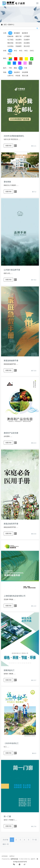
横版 (15, 68)
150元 (32, 51)
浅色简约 (17, 72)
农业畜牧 (27, 43)
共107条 (5, 840)
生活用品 (10, 46)
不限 (10, 33)
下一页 (34, 840)
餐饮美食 (10, 43)
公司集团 (27, 36)
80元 (26, 51)
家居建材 (17, 33)
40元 (15, 51)
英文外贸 (27, 46)
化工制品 (10, 40)
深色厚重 (25, 72)
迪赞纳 (12, 856)
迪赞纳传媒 (14, 859)
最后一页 (6, 844)
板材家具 (25, 33)
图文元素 (25, 76)
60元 (21, 51)
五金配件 (27, 40)
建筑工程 (19, 36)
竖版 (20, 68)
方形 (26, 68)
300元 (9, 54)
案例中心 (11, 25)
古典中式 (10, 76)
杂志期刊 (19, 40)
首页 (5, 25)
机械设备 (10, 36)
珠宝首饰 (19, 43)
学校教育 (19, 46)
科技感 (18, 76)
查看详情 (8, 146)
